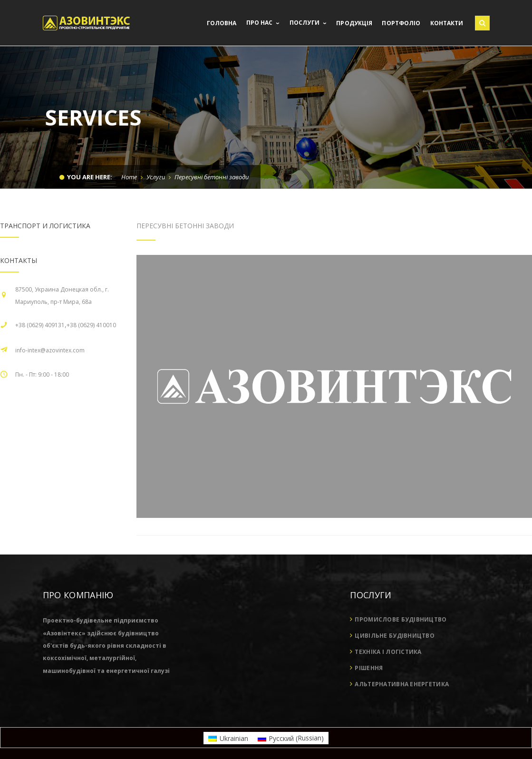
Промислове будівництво (401, 619)
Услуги (156, 177)
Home (129, 177)
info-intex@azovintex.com (50, 350)
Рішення (369, 668)
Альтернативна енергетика (402, 684)
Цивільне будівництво (395, 636)
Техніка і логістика (388, 652)
